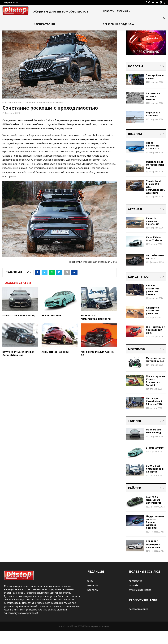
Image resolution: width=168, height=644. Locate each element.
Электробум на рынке (155, 89)
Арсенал (135, 222)
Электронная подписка (118, 24)
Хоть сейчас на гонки (55, 365)
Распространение (139, 622)
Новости (109, 11)
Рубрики (122, 11)
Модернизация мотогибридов (155, 372)
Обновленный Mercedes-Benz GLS (155, 178)
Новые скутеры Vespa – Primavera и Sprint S (155, 393)
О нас (90, 594)
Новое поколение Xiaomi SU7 (153, 158)
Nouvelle (133, 598)
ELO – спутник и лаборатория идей (156, 343)
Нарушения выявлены (153, 127)
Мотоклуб (136, 362)
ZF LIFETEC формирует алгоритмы (153, 557)
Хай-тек (134, 501)
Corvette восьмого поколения (153, 234)
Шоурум (135, 147)
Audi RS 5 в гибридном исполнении (153, 513)
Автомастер (136, 594)
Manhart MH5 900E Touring (19, 328)
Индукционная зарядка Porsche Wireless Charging (155, 535)
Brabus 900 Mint (51, 328)
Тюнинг (135, 434)
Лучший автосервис (140, 603)
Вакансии (93, 598)
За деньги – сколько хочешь (153, 109)
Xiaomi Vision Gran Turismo (154, 251)
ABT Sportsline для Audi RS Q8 (97, 366)
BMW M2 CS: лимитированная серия (96, 330)
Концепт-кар (139, 289)
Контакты (93, 603)
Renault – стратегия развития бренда (152, 303)
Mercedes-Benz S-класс (155, 270)
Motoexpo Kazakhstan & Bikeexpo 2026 (154, 414)
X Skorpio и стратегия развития (153, 323)
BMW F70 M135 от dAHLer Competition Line (18, 366)
